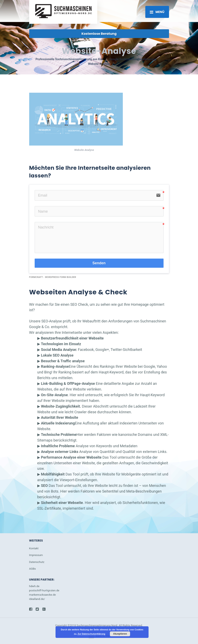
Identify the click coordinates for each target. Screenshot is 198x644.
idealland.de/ (37, 599)
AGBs (33, 569)
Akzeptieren (120, 634)
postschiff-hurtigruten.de (44, 590)
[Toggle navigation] (157, 12)
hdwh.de (34, 586)
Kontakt (34, 548)
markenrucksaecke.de (43, 595)
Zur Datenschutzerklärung (91, 634)
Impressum (36, 555)
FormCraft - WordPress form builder (53, 277)
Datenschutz (37, 562)
